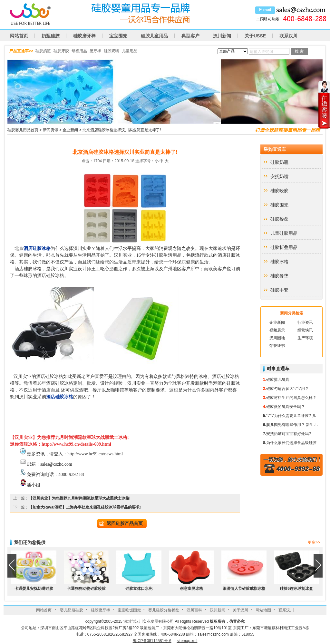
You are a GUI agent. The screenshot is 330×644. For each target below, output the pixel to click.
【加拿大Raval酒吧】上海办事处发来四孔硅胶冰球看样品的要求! (85, 507)
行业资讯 (305, 322)
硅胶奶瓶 (43, 51)
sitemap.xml (187, 641)
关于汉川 (240, 610)
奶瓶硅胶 (51, 36)
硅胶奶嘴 (112, 51)
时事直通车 (278, 369)
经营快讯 (305, 330)
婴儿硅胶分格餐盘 (164, 610)
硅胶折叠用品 (284, 247)
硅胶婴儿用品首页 (23, 130)
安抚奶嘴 (279, 176)
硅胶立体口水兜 (139, 589)
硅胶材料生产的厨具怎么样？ (291, 398)
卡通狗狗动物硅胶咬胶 (86, 589)
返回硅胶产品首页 (125, 523)
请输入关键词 (261, 52)
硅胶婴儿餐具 (278, 380)
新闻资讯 (51, 130)
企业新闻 (70, 130)
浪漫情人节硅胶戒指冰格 (244, 589)
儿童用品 (130, 51)
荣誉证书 (277, 346)
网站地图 (263, 610)
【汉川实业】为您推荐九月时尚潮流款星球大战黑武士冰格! (80, 498)
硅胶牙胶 (61, 51)
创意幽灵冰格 (191, 589)
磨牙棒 (95, 51)
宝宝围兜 (118, 36)
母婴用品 (79, 51)
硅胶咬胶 (279, 191)
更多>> (314, 542)
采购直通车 (275, 149)
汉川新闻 (222, 36)
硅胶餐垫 (279, 276)
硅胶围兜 (279, 205)
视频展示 (277, 330)
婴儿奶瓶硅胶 (72, 610)
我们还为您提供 (30, 542)
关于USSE (255, 36)
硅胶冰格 (279, 262)
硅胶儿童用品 (154, 36)
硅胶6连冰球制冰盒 (296, 589)
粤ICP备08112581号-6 (152, 641)
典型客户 (190, 36)
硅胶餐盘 (279, 219)
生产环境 (305, 338)
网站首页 (19, 36)
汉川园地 (277, 338)
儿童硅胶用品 (284, 233)
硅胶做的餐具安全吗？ (286, 407)
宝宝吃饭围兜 (129, 610)
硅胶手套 (279, 290)
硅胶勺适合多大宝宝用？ (287, 389)
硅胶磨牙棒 (84, 36)
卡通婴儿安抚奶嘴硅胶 (34, 589)
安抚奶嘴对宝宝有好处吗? (289, 434)
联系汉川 (288, 36)
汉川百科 (194, 610)
